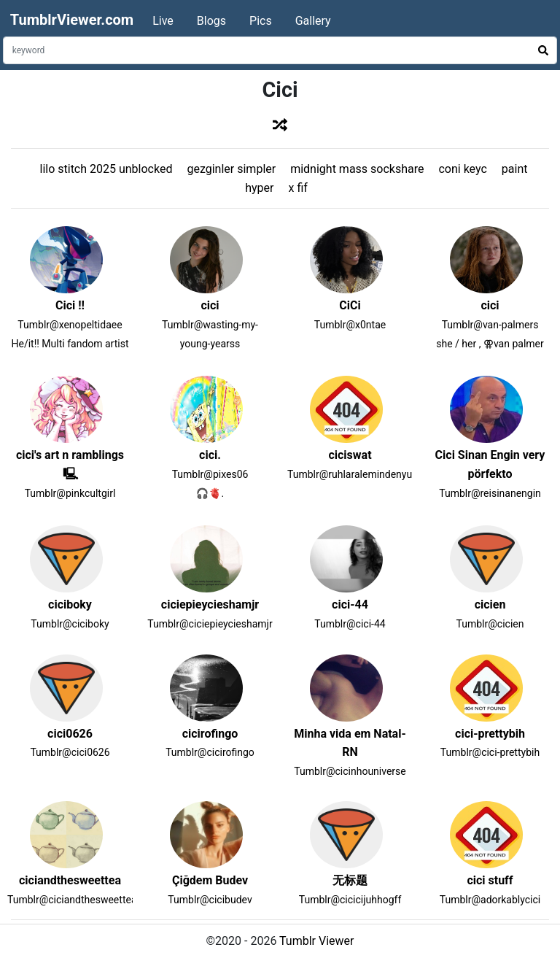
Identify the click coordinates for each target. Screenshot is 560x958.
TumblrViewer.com (72, 20)
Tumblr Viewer (316, 941)
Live (163, 21)
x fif (297, 188)
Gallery (313, 21)
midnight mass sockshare (357, 169)
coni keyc (462, 169)
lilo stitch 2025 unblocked (106, 169)
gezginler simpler (231, 169)
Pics (261, 21)
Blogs (211, 21)
